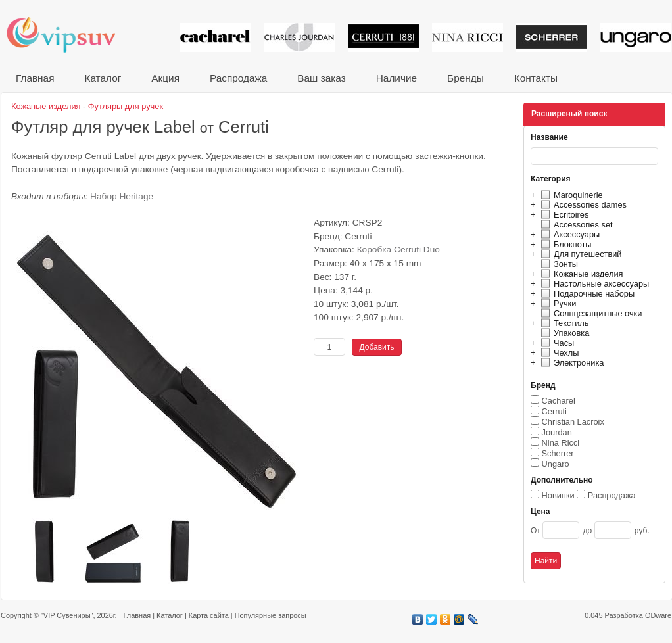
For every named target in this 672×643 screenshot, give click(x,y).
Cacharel (559, 401)
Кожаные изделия (580, 274)
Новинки (558, 495)
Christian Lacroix (573, 422)
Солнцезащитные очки (589, 313)
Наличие (396, 78)
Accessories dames (582, 205)
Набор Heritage (122, 196)
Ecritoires (563, 215)
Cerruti (554, 411)
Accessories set (575, 225)
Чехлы (558, 353)
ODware (658, 615)
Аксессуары (568, 234)
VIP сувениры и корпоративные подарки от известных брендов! (70, 35)
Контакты (536, 78)
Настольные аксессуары (593, 284)
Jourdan (557, 432)
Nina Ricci (561, 443)
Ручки (557, 303)
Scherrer (558, 453)
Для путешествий (580, 254)
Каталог (103, 78)
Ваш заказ (321, 78)
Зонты (558, 264)
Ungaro (556, 464)
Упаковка (563, 333)
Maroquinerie (570, 195)
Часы (556, 343)
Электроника (570, 363)
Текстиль (563, 323)
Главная (35, 78)
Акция (165, 78)
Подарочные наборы (586, 294)
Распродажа (238, 78)
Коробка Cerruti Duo (398, 250)
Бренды (466, 78)
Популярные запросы (271, 615)
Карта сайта (209, 615)
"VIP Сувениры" (67, 615)
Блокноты (564, 244)
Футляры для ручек (126, 106)
